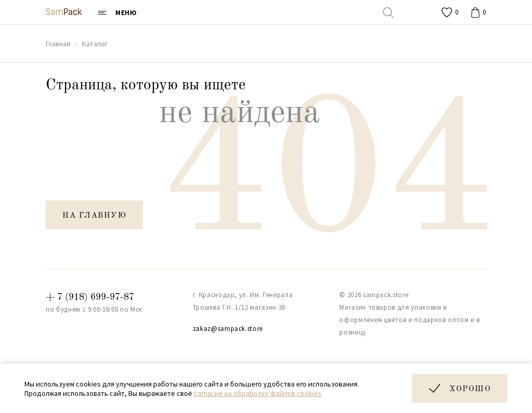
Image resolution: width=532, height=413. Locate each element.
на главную (94, 216)
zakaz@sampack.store (228, 329)
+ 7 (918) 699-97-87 (90, 297)
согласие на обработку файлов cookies (258, 393)
